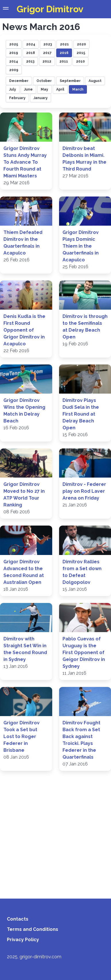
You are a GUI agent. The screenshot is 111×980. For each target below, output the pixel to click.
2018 (31, 53)
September (70, 81)
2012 (47, 61)
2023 (48, 44)
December (19, 81)
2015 (81, 53)
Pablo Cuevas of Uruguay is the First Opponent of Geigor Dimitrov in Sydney (84, 653)
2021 (64, 44)
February (17, 98)
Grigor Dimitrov (50, 9)
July (13, 89)
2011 (64, 61)
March (78, 89)
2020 (81, 44)
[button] (6, 9)
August (95, 81)
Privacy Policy (23, 940)
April (60, 89)
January (41, 98)
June (28, 89)
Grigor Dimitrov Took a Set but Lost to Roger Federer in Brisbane (22, 736)
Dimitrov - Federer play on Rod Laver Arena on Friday (84, 491)
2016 (64, 53)
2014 (14, 61)
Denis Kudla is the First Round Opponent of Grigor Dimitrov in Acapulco (24, 330)
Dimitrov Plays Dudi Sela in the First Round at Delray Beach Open (81, 414)
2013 (30, 61)
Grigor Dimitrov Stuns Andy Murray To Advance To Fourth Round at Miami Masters (25, 162)
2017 (47, 53)
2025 (14, 44)
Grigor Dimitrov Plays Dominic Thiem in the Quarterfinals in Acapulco (81, 246)
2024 (31, 44)
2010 (80, 61)
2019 (14, 53)
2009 (14, 70)
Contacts (18, 919)
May (44, 89)
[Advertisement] (54, 831)
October (44, 81)
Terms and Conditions (33, 929)
